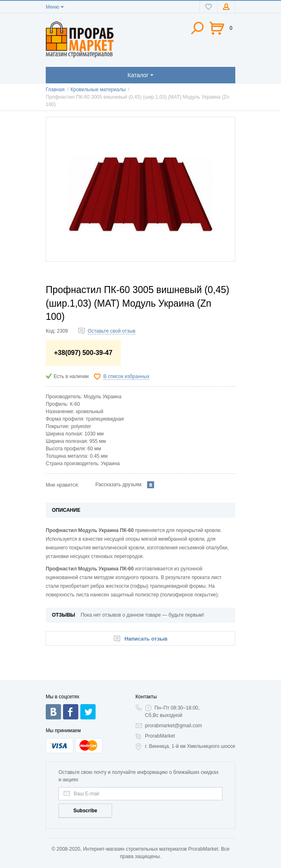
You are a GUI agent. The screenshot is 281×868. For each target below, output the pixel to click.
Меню (52, 7)
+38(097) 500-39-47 (83, 353)
